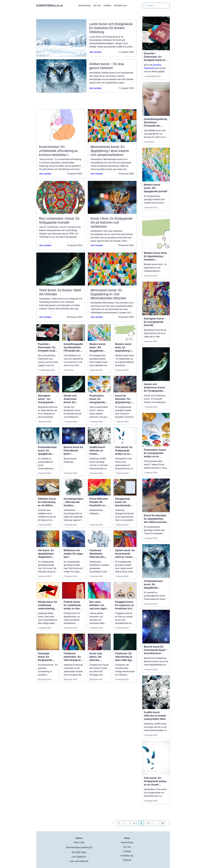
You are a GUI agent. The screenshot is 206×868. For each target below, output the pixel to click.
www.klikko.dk (82, 861)
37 (163, 823)
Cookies (107, 5)
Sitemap (127, 860)
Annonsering (84, 5)
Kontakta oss (120, 5)
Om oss (97, 5)
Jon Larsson (95, 52)
